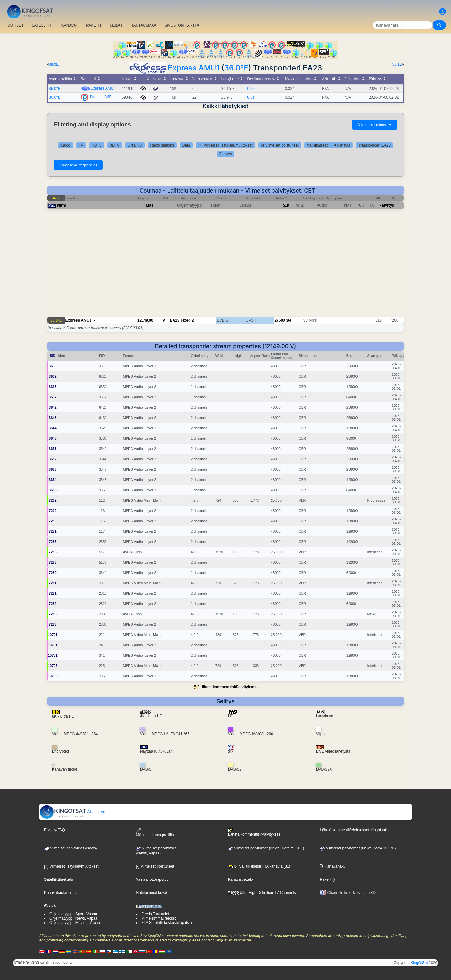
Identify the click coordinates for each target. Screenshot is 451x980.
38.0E (54, 64)
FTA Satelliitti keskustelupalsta (166, 923)
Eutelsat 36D (101, 97)
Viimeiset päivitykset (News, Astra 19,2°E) (358, 848)
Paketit (326, 879)
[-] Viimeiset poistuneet (280, 145)
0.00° (252, 88)
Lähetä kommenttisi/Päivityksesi (228, 687)
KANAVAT (70, 25)
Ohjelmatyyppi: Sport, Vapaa (73, 914)
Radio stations (162, 145)
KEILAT (116, 25)
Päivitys (387, 205)
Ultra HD (135, 145)
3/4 (289, 320)
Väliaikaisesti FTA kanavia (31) (259, 866)
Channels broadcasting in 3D (347, 893)
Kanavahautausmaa (61, 893)
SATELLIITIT (42, 25)
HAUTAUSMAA (143, 25)
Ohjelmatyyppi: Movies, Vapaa (75, 923)
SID (286, 205)
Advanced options (375, 125)
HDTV (97, 145)
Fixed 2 (187, 320)
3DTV (115, 145)
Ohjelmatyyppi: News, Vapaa (73, 918)
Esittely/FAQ (54, 830)
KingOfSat (419, 963)
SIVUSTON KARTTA (182, 25)
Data (186, 145)
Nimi (62, 205)
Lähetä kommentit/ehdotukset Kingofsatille (355, 830)
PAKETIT (94, 25)
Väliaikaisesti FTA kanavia (329, 145)
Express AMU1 (194, 68)
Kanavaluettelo (240, 879)
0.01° (252, 97)
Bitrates (226, 154)
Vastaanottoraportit (152, 879)
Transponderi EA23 (374, 145)
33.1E (397, 64)
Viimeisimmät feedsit (158, 918)
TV (81, 145)
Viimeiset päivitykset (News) (70, 848)
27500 (280, 320)
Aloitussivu (72, 812)
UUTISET (16, 25)
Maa (150, 205)
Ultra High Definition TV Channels (262, 893)
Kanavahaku (333, 866)
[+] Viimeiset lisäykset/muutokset (225, 145)
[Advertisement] (225, 266)
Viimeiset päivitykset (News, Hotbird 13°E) (266, 848)
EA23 (175, 320)
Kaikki (65, 145)
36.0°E (236, 68)
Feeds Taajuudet (155, 914)
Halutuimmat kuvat (151, 893)
